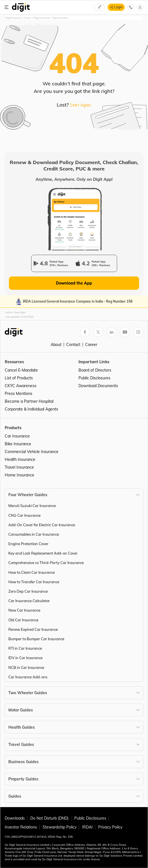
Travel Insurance (19, 467)
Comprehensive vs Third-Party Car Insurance (46, 563)
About (56, 345)
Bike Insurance (18, 444)
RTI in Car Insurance (25, 648)
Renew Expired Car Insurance (33, 629)
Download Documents (98, 386)
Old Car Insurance (23, 620)
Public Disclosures (94, 378)
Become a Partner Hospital (29, 401)
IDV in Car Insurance (25, 658)
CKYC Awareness (21, 386)
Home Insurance (19, 475)
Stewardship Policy (60, 827)
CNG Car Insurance (24, 515)
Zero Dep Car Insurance (28, 591)
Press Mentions (18, 394)
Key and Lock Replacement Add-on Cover (43, 553)
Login (118, 7)
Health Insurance (20, 459)
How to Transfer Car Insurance (34, 582)
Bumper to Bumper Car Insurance (36, 639)
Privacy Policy (110, 827)
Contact (73, 345)
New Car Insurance (24, 610)
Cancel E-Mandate (21, 370)
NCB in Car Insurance (26, 667)
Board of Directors (95, 370)
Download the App (74, 283)
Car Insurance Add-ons (28, 677)
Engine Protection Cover (28, 544)
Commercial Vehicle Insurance (32, 452)
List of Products (19, 378)
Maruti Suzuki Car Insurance (32, 506)
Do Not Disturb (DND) (50, 818)
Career (91, 345)
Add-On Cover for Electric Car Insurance (42, 525)
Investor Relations (21, 827)
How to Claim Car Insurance (32, 572)
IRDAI (87, 827)
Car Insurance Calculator (29, 601)
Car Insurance (17, 436)
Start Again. (81, 105)
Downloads (15, 818)
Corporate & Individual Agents (31, 409)
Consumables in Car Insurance (34, 534)
